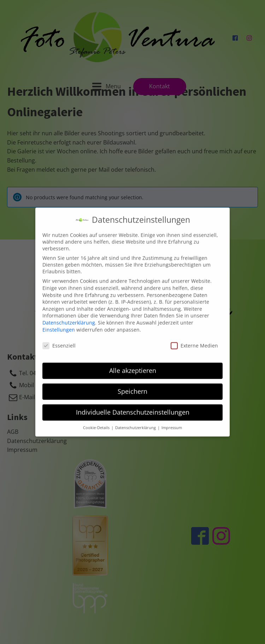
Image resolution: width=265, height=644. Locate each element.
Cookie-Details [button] (97, 422)
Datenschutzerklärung (69, 317)
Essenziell (59, 340)
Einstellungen (59, 324)
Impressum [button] (172, 422)
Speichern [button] (132, 386)
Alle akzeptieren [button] (133, 365)
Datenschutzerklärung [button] (136, 422)
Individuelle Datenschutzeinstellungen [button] (133, 407)
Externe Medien (194, 340)
